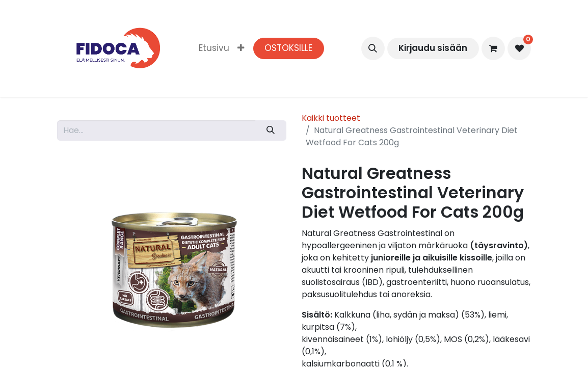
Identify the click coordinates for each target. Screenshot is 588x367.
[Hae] (271, 130)
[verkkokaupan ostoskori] (493, 48)
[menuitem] (214, 48)
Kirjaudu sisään (433, 48)
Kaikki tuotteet (331, 118)
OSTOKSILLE (288, 48)
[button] (373, 48)
